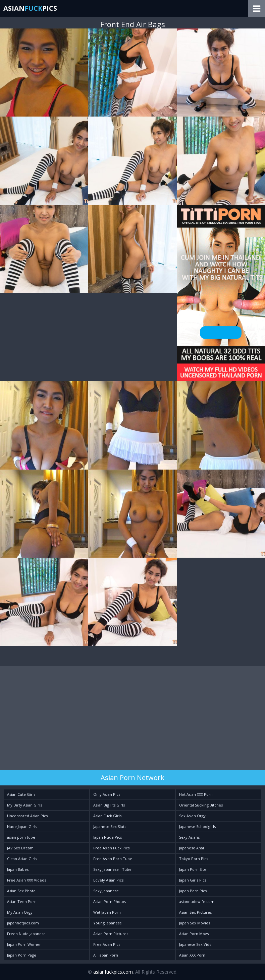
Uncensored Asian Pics (27, 816)
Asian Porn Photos (110, 901)
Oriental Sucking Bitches (201, 805)
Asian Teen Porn (22, 901)
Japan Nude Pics (108, 837)
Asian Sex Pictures (195, 912)
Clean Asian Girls (22, 859)
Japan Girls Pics (193, 880)
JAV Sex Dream (20, 848)
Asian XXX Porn (192, 955)
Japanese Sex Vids (195, 944)
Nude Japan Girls (22, 826)
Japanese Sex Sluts (110, 826)
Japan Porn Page (22, 955)
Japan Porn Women (24, 944)
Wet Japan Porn (107, 912)
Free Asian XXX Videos (26, 880)
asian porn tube (21, 837)
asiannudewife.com (197, 901)
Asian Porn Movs (194, 934)
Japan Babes (18, 869)
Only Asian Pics (107, 794)
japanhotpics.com (23, 923)
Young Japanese (108, 923)
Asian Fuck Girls (107, 816)
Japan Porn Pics (193, 891)
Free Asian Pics (107, 944)
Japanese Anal (192, 848)
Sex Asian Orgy (192, 816)
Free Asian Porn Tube (113, 859)
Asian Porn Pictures (111, 934)
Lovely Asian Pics (108, 880)
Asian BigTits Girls (109, 805)
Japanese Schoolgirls (197, 826)
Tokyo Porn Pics (194, 859)
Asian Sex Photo (21, 891)
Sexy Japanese (106, 891)
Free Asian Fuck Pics (111, 848)
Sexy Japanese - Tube (112, 869)
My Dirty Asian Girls (24, 805)
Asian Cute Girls (21, 794)
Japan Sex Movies (195, 923)
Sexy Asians (189, 837)
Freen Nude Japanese (26, 934)
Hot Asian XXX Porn (196, 794)
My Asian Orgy (20, 912)
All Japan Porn (106, 955)
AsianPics (30, 8)
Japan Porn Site (193, 869)
